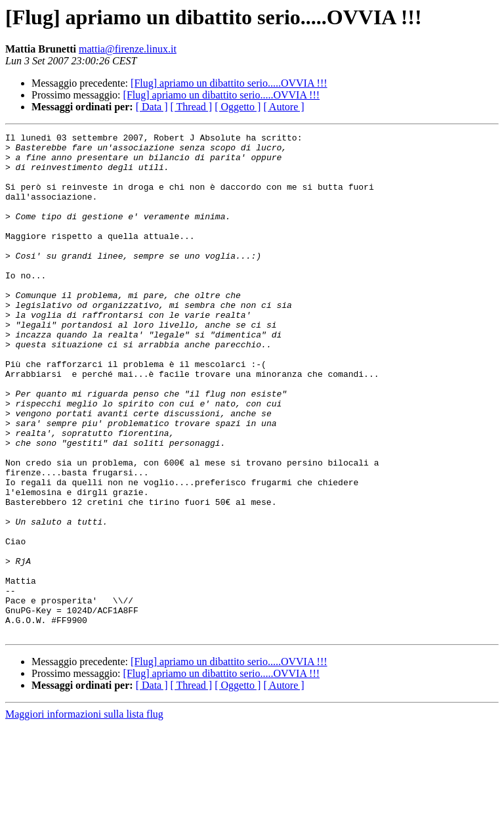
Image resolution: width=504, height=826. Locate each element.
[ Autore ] (283, 107)
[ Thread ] (192, 107)
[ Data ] (152, 107)
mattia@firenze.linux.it (128, 49)
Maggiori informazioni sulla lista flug (84, 815)
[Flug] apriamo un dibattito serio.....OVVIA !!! (229, 83)
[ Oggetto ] (238, 107)
